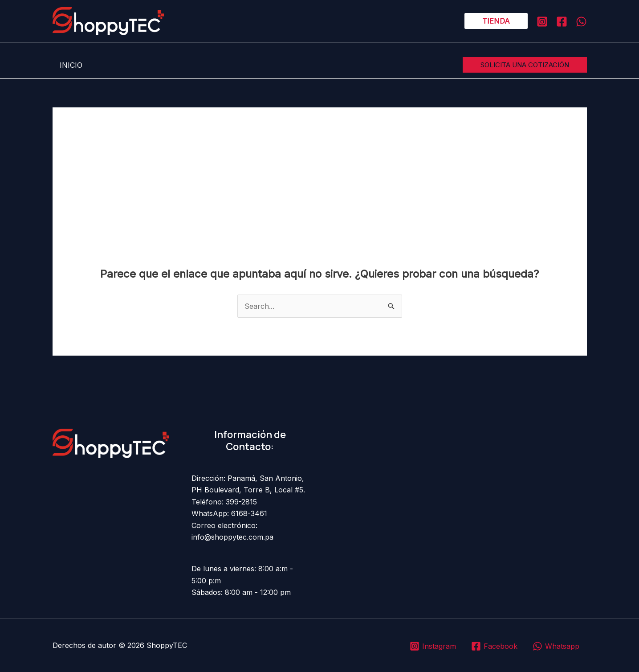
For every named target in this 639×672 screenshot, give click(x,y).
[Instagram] (542, 22)
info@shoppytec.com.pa (232, 537)
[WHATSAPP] (581, 22)
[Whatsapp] (556, 646)
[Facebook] (562, 22)
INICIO (71, 65)
